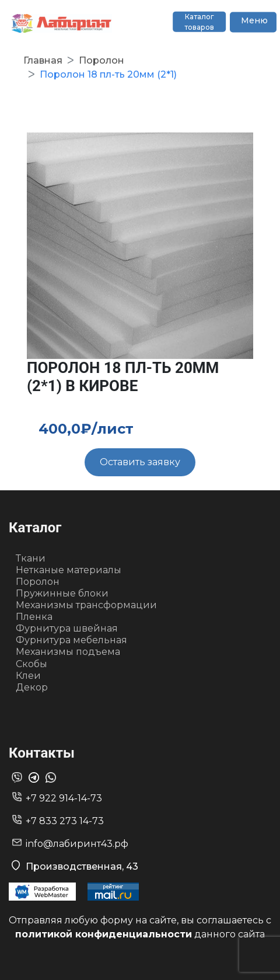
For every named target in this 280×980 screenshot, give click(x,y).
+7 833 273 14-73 (65, 821)
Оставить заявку (140, 462)
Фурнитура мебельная (71, 640)
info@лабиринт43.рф (77, 844)
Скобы (32, 664)
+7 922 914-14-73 (64, 798)
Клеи (28, 676)
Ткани (31, 558)
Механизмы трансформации (86, 605)
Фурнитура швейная (67, 628)
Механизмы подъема (68, 652)
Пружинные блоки (62, 593)
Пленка (34, 617)
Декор (32, 687)
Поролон (38, 582)
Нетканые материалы (69, 570)
